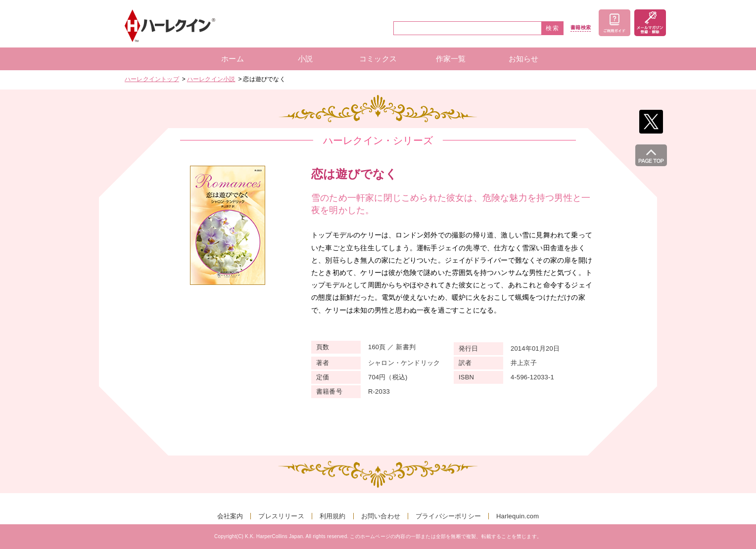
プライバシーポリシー (448, 516)
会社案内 (230, 516)
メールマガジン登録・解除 (650, 23)
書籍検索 (581, 28)
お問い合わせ (381, 516)
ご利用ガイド (614, 23)
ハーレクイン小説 (211, 79)
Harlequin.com (518, 516)
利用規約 (333, 516)
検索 (553, 28)
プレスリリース (281, 516)
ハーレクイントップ (152, 79)
